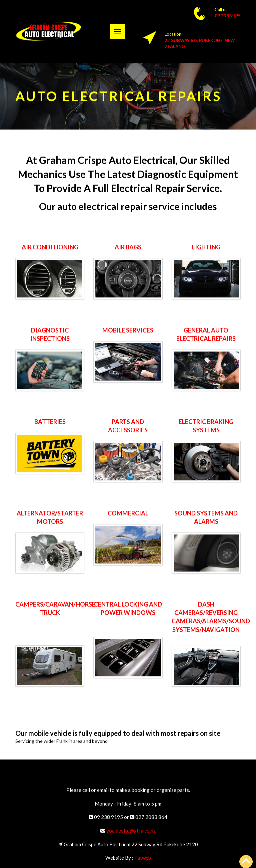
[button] (117, 31)
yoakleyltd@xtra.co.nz (131, 831)
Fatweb (143, 858)
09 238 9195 (228, 16)
